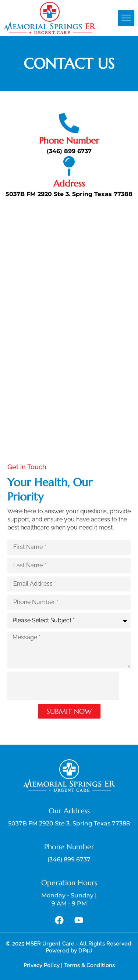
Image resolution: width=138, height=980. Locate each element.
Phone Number (69, 141)
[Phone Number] (69, 123)
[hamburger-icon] (126, 18)
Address (69, 184)
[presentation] (63, 686)
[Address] (69, 166)
